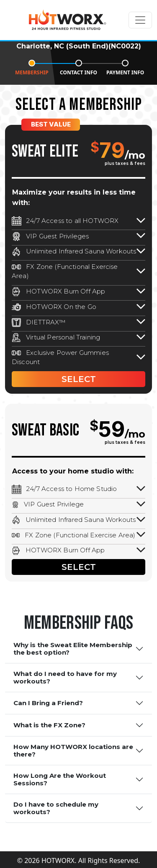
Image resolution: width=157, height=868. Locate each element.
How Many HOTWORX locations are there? (73, 750)
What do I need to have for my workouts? (65, 677)
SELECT (79, 379)
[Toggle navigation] (140, 20)
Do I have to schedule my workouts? (56, 808)
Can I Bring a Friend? (48, 703)
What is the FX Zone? (49, 725)
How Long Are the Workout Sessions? (60, 779)
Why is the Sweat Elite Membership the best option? (73, 649)
